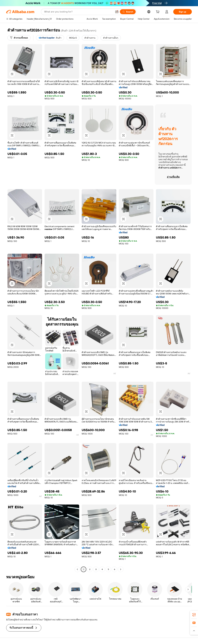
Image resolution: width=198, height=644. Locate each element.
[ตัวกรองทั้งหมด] (19, 38)
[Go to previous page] (77, 569)
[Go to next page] (121, 569)
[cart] (158, 12)
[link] (194, 615)
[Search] (128, 12)
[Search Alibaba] (78, 12)
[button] (117, 12)
